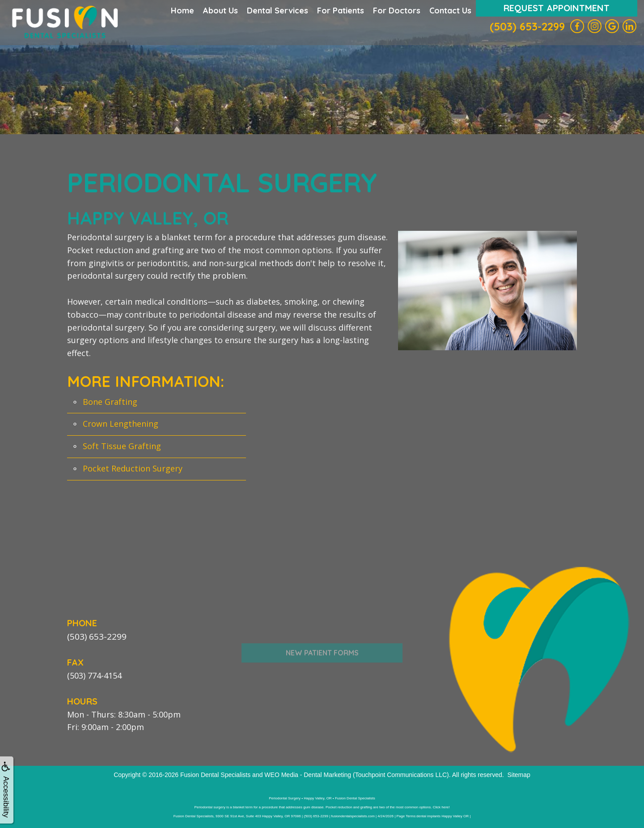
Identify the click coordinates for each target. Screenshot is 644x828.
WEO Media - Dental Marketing (308, 774)
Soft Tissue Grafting (122, 446)
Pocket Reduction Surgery (133, 468)
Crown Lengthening (121, 424)
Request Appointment (557, 8)
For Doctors (397, 11)
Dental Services (278, 11)
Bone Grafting (110, 402)
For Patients (341, 11)
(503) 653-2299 (527, 26)
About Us (220, 11)
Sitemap (519, 774)
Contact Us (450, 11)
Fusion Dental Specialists (215, 774)
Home (182, 11)
